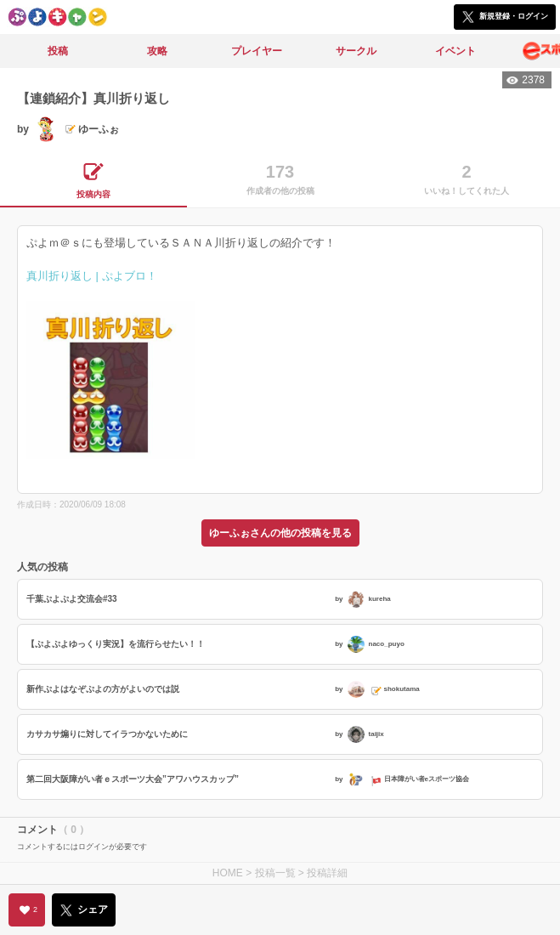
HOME (228, 873)
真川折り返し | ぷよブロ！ (92, 276)
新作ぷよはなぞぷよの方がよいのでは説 (103, 689)
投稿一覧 (275, 873)
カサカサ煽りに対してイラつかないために (107, 734)
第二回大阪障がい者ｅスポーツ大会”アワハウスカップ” (133, 779)
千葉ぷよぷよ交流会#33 (72, 599)
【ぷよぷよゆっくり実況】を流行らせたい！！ (116, 644)
